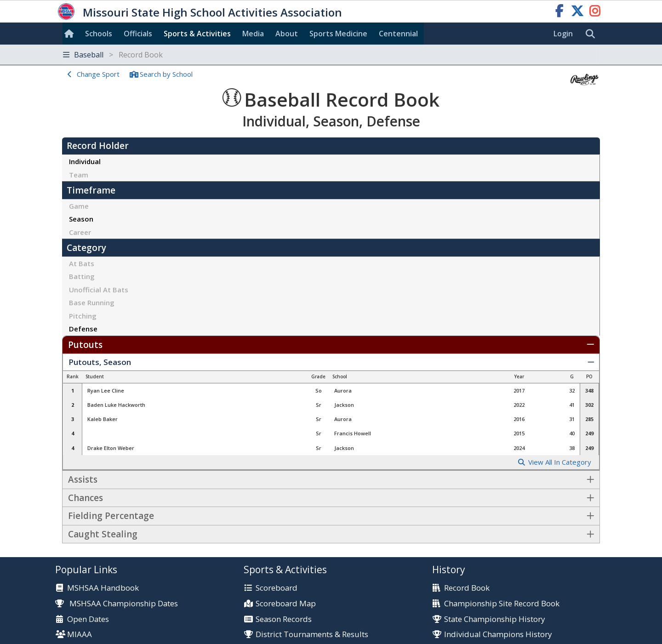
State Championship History (494, 619)
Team (79, 175)
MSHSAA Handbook (103, 588)
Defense (83, 329)
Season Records (284, 619)
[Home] (71, 34)
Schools (99, 34)
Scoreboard (277, 588)
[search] (593, 34)
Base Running (92, 302)
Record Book (467, 588)
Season (81, 219)
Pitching (83, 316)
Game (79, 206)
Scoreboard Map (286, 604)
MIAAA (80, 635)
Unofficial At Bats (99, 290)
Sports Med (338, 34)
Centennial (398, 34)
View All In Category (560, 462)
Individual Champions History (498, 635)
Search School (166, 74)
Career (80, 232)
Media (253, 34)
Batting (82, 276)
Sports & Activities (197, 34)
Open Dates (88, 619)
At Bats (82, 263)
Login (563, 34)
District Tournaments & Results (312, 635)
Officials (138, 34)
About (287, 34)
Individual (85, 161)
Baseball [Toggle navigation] (113, 55)
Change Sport (98, 74)
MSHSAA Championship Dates (117, 603)
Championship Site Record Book (502, 604)
